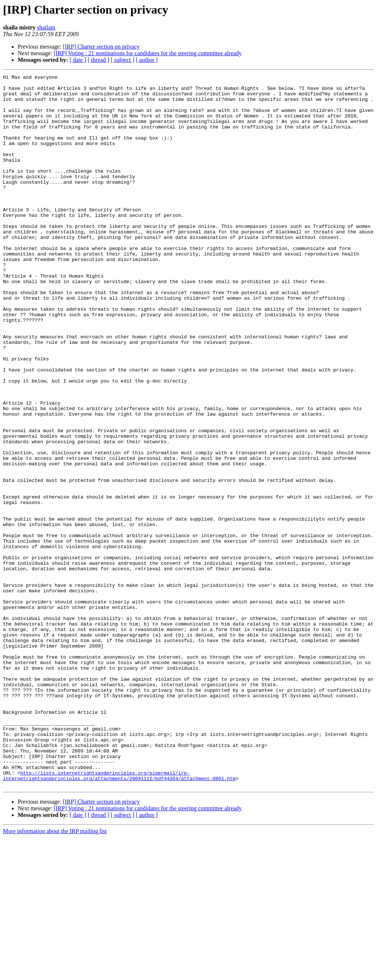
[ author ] (147, 60)
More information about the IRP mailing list (55, 974)
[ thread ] (98, 60)
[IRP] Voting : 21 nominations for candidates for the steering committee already (148, 53)
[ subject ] (123, 60)
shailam (46, 27)
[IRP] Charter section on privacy (101, 47)
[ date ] (78, 60)
